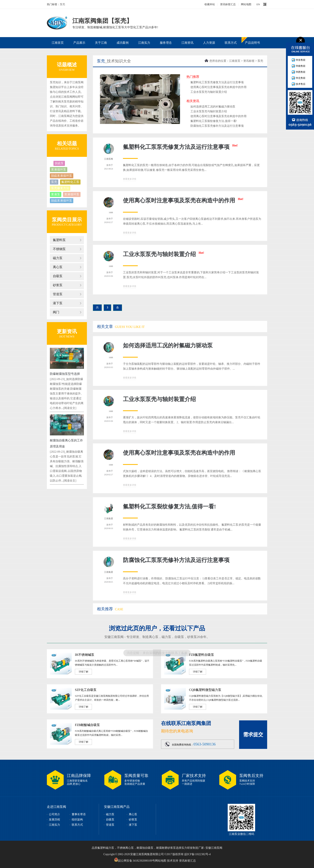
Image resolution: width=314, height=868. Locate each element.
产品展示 (79, 43)
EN (258, 4)
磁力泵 (58, 258)
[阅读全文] (70, 408)
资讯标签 (249, 61)
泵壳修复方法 (60, 188)
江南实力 (144, 43)
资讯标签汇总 (228, 4)
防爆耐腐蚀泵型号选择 (65, 374)
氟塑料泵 (59, 240)
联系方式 (231, 43)
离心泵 (58, 267)
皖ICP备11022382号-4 (198, 854)
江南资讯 (187, 43)
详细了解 (84, 672)
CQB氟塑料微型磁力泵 (205, 690)
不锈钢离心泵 (125, 848)
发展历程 (54, 820)
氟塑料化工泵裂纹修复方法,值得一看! (214, 121)
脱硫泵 (59, 163)
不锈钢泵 (59, 249)
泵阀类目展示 (67, 220)
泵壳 (62, 4)
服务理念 (166, 43)
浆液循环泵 (59, 169)
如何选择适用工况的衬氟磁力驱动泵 (213, 107)
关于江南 (101, 43)
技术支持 (173, 861)
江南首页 (58, 43)
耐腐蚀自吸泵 (145, 848)
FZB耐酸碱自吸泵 (87, 725)
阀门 (56, 312)
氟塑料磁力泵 (106, 848)
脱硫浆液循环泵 (62, 176)
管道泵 (58, 294)
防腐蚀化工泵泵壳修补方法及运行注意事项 (217, 126)
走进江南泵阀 (56, 807)
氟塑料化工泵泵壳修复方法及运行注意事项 (217, 82)
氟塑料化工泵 (70, 182)
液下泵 (58, 303)
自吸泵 (58, 276)
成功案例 (123, 43)
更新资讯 (67, 331)
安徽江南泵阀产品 (117, 807)
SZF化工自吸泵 (86, 690)
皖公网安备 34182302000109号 (135, 860)
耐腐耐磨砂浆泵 (166, 848)
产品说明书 (252, 43)
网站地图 (246, 4)
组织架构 (77, 820)
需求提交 (253, 735)
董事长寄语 (79, 814)
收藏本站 (210, 4)
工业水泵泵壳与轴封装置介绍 (209, 92)
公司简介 (54, 814)
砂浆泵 (58, 285)
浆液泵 (56, 194)
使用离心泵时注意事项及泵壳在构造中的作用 (218, 87)
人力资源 (209, 43)
